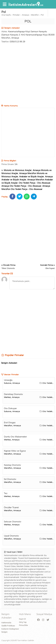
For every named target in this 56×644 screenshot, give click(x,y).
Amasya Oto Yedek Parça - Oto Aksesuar (21, 186)
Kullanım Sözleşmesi (10, 629)
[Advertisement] (28, 74)
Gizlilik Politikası (8, 626)
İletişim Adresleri (9, 363)
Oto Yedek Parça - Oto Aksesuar (34, 183)
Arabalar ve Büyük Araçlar (31, 177)
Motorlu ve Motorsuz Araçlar (18, 170)
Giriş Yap (23, 622)
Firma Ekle (23, 625)
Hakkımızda (6, 623)
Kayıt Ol (22, 619)
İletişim (4, 632)
